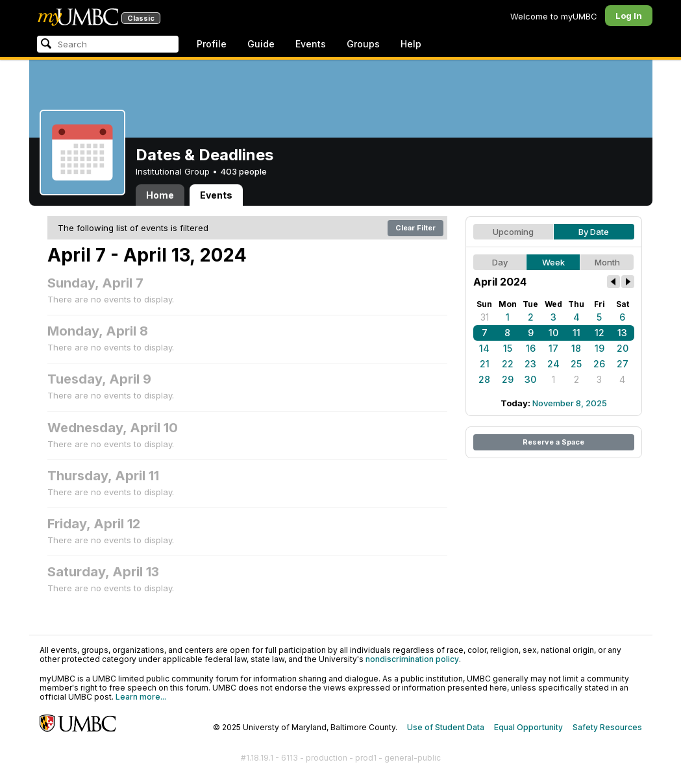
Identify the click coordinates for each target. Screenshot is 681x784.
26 (599, 364)
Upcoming (513, 232)
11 (576, 333)
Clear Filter (415, 228)
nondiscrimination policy (412, 659)
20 (623, 348)
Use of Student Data (446, 727)
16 (531, 348)
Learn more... (141, 697)
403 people (243, 171)
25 (576, 364)
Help (411, 44)
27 (623, 364)
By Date (594, 232)
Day (500, 262)
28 (484, 379)
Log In (629, 16)
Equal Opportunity (528, 727)
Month (607, 262)
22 (508, 364)
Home (160, 195)
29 (508, 379)
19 (600, 348)
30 (530, 379)
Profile (212, 44)
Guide (261, 44)
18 (576, 348)
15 (508, 348)
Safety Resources (607, 727)
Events (311, 44)
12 (600, 333)
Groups (363, 44)
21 (485, 364)
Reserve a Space (553, 442)
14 (484, 348)
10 (553, 333)
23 (530, 364)
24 (553, 364)
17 (553, 348)
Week (553, 262)
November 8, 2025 (570, 403)
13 (622, 333)
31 (485, 317)
